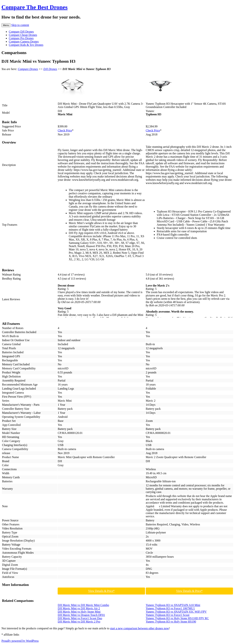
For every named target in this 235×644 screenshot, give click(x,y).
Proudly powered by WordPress (20, 641)
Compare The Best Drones (35, 7)
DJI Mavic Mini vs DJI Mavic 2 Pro (79, 622)
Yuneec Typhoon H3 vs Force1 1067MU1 (170, 608)
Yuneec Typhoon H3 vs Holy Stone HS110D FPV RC (177, 618)
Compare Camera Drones (24, 42)
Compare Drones (28, 69)
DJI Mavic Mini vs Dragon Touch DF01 (81, 615)
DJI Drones (50, 69)
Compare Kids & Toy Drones (26, 45)
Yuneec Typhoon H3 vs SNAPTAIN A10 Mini (173, 605)
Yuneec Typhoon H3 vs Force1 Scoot (168, 615)
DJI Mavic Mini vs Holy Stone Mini (79, 612)
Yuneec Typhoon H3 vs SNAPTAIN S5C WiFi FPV (176, 612)
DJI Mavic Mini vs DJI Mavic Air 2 (79, 608)
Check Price (65, 130)
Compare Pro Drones (21, 38)
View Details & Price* (101, 591)
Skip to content (20, 25)
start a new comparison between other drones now (139, 628)
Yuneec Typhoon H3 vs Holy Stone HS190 (171, 622)
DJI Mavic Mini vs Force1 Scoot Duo (80, 618)
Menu (6, 25)
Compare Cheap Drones (23, 35)
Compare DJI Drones (21, 32)
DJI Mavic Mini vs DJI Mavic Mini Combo (83, 605)
